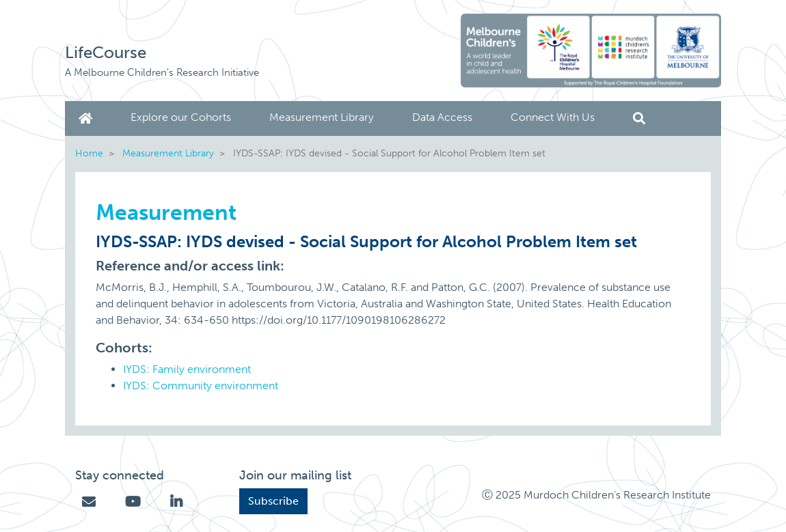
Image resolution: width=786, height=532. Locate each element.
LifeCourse (106, 52)
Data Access (442, 117)
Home (88, 118)
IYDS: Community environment (201, 386)
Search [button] (639, 118)
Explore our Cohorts (181, 117)
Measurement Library (322, 117)
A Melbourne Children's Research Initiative (162, 72)
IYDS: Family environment (187, 369)
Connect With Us (553, 117)
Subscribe (273, 501)
